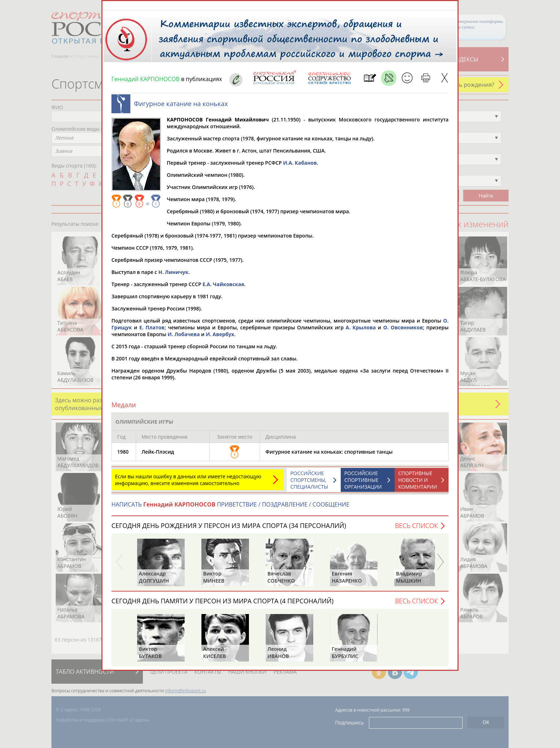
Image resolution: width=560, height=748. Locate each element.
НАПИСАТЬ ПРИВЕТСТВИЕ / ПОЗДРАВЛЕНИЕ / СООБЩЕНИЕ (230, 508)
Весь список (416, 529)
